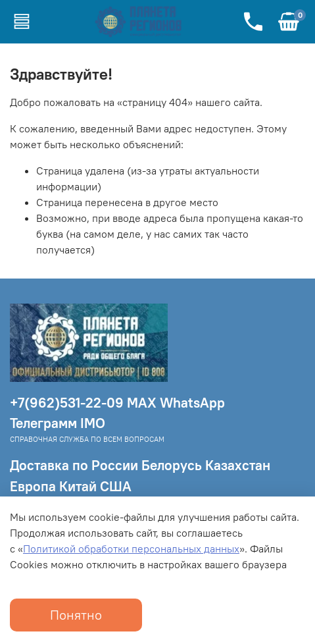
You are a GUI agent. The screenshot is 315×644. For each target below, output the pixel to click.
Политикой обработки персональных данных (131, 549)
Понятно (76, 615)
